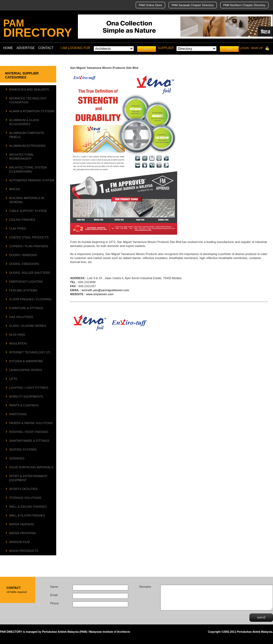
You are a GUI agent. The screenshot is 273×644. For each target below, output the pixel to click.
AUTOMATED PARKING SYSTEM (32, 180)
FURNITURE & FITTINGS (26, 308)
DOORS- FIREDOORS (24, 264)
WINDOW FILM (19, 542)
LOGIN (244, 48)
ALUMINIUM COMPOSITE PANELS (27, 135)
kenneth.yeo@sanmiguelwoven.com (106, 290)
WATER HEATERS (22, 524)
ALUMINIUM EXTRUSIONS (27, 146)
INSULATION (18, 343)
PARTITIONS (18, 414)
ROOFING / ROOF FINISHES (29, 432)
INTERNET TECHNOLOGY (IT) (30, 352)
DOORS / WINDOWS (23, 255)
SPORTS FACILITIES (23, 489)
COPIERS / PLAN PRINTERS (29, 246)
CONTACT (46, 48)
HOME (8, 48)
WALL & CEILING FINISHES (28, 507)
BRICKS (15, 189)
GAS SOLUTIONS (21, 317)
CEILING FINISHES (22, 220)
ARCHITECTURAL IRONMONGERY (21, 157)
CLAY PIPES (18, 229)
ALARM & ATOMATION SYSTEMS (32, 111)
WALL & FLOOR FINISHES (27, 515)
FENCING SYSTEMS (23, 290)
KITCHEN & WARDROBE (26, 361)
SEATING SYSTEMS (23, 450)
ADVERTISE (25, 48)
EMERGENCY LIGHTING (26, 282)
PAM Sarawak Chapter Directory (193, 5)
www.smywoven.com (100, 294)
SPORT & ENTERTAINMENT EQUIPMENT (28, 478)
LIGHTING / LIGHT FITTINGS (29, 388)
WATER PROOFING (22, 533)
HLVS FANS (17, 335)
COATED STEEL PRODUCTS (29, 237)
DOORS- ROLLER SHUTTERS (30, 273)
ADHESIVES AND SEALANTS (29, 89)
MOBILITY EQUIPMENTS (26, 396)
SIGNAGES (17, 458)
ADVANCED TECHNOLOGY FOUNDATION (28, 100)
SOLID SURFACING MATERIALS (31, 467)
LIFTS (13, 379)
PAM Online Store (150, 5)
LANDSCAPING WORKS (26, 370)
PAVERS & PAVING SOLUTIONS (31, 423)
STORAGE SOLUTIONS (25, 498)
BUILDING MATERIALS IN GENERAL (27, 200)
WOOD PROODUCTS (24, 551)
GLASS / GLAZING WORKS (28, 326)
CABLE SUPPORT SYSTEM (28, 211)
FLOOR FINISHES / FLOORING (30, 299)
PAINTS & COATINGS (24, 405)
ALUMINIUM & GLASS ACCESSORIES (24, 122)
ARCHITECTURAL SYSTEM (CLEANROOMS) (28, 169)
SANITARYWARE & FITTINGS (29, 441)
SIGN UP (257, 48)
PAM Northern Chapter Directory (244, 5)
